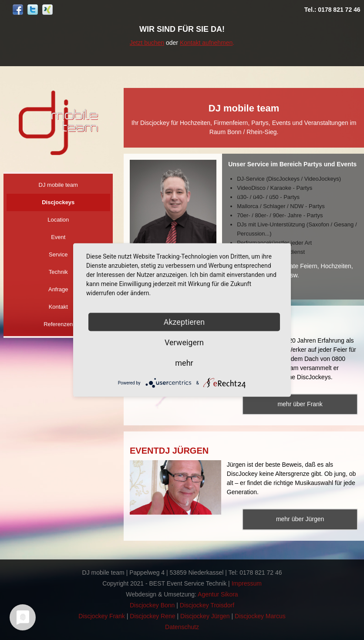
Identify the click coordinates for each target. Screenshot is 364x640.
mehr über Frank (300, 404)
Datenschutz (182, 627)
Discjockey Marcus (260, 616)
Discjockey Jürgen (205, 616)
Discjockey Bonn (152, 605)
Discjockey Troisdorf (207, 605)
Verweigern (184, 342)
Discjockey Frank (102, 616)
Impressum (247, 583)
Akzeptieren (184, 322)
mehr (184, 363)
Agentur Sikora (218, 594)
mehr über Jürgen (300, 519)
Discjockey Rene (152, 616)
